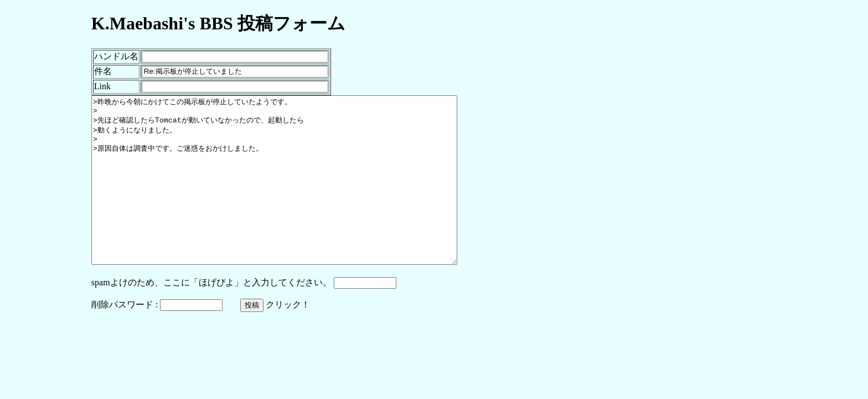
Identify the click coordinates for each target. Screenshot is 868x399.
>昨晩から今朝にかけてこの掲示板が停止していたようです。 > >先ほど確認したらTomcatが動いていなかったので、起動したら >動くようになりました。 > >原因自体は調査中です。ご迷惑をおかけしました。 (296, 197)
